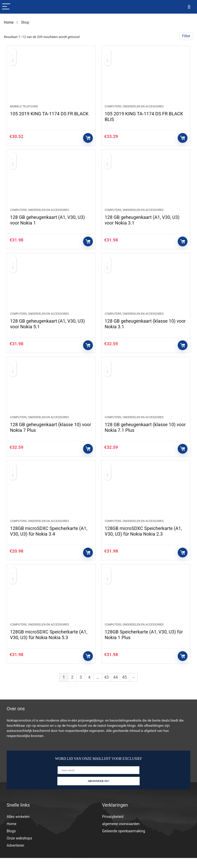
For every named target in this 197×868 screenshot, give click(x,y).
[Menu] (6, 7)
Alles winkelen (18, 827)
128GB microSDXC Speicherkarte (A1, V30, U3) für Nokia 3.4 (49, 539)
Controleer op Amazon (88, 139)
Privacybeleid (113, 827)
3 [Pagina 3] (81, 687)
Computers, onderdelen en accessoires (134, 108)
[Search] (189, 7)
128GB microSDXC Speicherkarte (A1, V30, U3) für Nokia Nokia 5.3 (49, 645)
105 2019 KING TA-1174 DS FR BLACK (49, 115)
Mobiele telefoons (24, 108)
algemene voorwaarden (121, 834)
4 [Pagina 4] (89, 687)
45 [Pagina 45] (124, 687)
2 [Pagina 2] (72, 687)
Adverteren (15, 855)
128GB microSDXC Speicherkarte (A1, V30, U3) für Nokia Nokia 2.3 (143, 539)
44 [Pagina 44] (115, 687)
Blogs (11, 841)
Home (9, 22)
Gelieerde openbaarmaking (124, 841)
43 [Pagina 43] (106, 687)
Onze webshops (19, 848)
